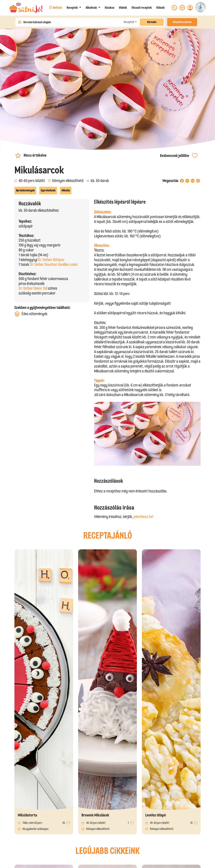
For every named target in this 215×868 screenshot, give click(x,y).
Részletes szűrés (182, 22)
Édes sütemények (31, 314)
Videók (123, 8)
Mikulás (66, 190)
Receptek (129, 22)
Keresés (152, 22)
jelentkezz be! (143, 517)
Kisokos (110, 8)
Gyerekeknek (48, 190)
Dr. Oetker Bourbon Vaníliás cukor (54, 264)
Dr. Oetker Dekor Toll (33, 288)
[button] (74, 8)
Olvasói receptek (142, 8)
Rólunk (160, 8)
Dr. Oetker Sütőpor (51, 260)
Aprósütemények (25, 190)
